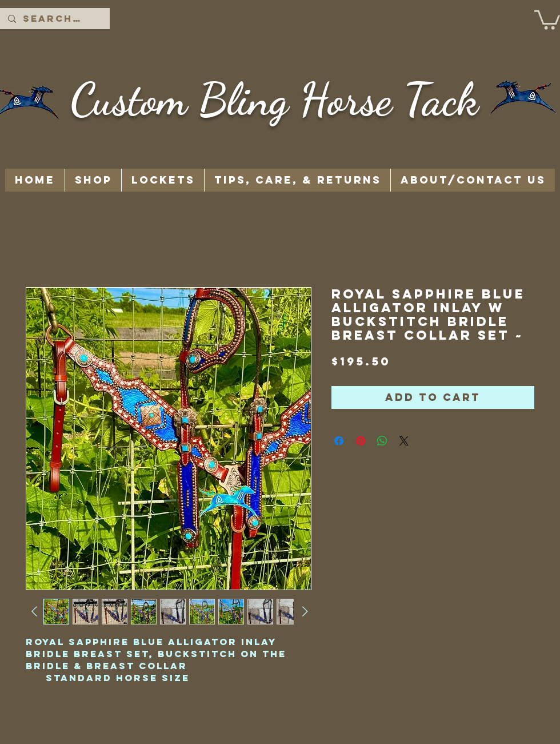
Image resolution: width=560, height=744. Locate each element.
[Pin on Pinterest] (361, 441)
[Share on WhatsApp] (382, 441)
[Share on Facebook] (339, 441)
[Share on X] (404, 441)
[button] (547, 19)
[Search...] (54, 19)
